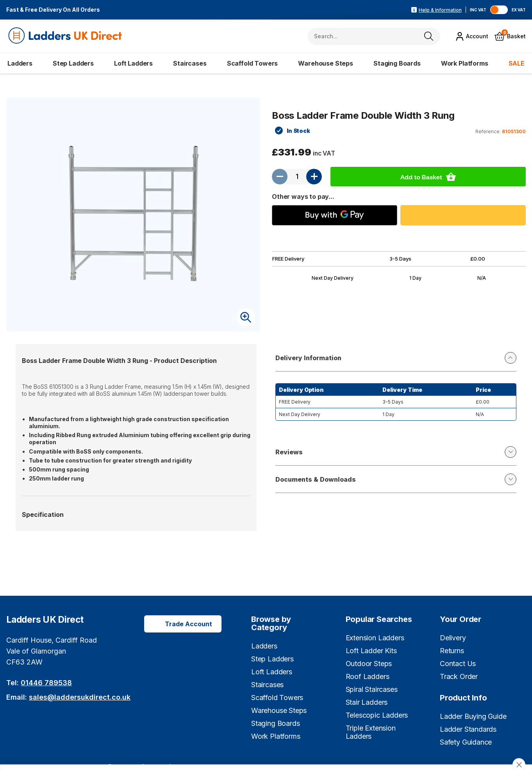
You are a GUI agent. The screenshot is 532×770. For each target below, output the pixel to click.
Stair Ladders (367, 702)
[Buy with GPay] (335, 215)
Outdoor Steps (369, 664)
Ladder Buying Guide (473, 716)
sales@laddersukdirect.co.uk (80, 697)
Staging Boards (397, 63)
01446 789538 (46, 683)
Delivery (453, 638)
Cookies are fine (476, 745)
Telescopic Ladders (377, 715)
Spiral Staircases (372, 689)
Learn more (224, 755)
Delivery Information (396, 358)
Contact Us (458, 664)
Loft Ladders (133, 63)
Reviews (396, 452)
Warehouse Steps (326, 63)
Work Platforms (465, 63)
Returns (452, 651)
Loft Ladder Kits (371, 651)
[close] (519, 720)
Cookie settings (383, 745)
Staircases (190, 63)
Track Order (459, 676)
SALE (517, 63)
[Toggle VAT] (499, 10)
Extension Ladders (375, 638)
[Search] (429, 36)
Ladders (20, 63)
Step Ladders (73, 63)
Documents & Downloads (396, 479)
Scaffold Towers (253, 63)
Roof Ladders (368, 676)
